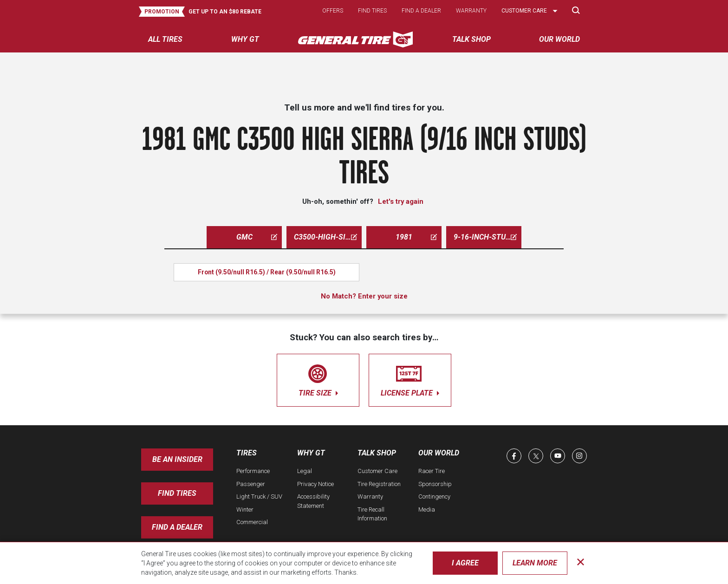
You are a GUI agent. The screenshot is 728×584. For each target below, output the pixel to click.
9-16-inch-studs (485, 237)
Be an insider (177, 459)
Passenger (251, 484)
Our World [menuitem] (559, 39)
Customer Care (377, 471)
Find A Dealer (177, 527)
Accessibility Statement (313, 501)
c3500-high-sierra (328, 237)
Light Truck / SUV (259, 496)
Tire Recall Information (372, 514)
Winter (245, 509)
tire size (318, 379)
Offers (333, 11)
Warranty (471, 11)
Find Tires (177, 493)
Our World (439, 453)
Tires (247, 453)
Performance (253, 471)
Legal (305, 471)
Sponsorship (435, 484)
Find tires (372, 11)
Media (427, 509)
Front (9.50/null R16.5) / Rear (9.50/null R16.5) (267, 272)
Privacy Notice (315, 484)
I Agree (465, 563)
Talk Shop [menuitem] (471, 39)
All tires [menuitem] (165, 39)
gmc (257, 237)
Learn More (535, 563)
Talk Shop (377, 453)
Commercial (252, 522)
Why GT (311, 453)
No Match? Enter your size (364, 296)
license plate (410, 379)
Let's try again (401, 201)
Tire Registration (379, 484)
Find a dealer (421, 11)
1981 (416, 237)
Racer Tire (432, 471)
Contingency (434, 496)
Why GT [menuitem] (245, 39)
